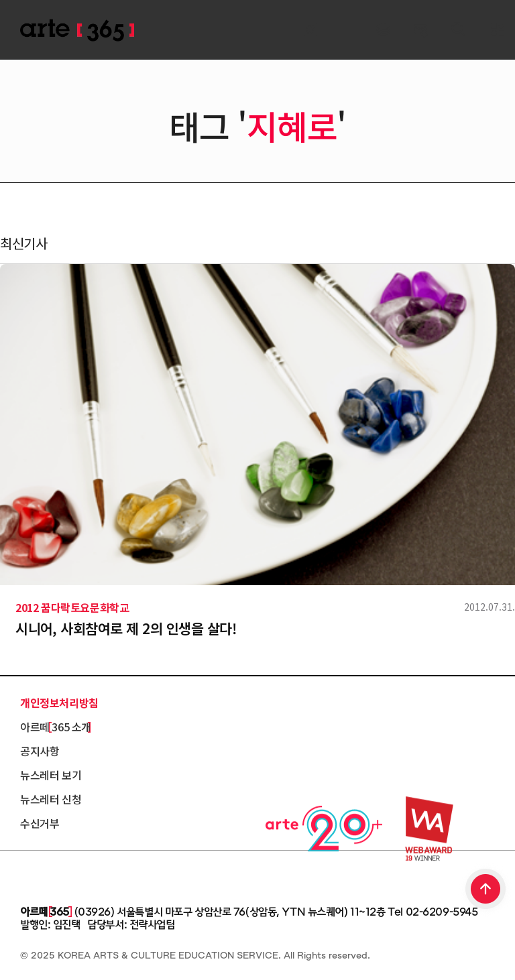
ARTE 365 (77, 30)
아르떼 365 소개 (56, 727)
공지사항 (40, 751)
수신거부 (40, 823)
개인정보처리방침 (59, 702)
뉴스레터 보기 (51, 775)
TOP (486, 890)
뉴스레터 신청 (51, 799)
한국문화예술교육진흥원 (80, 875)
